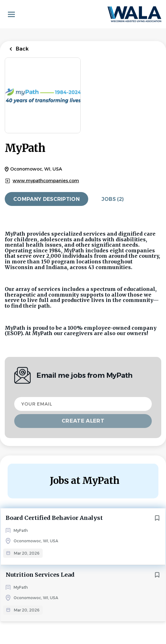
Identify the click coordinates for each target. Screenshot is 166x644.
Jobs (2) (113, 199)
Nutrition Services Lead (40, 575)
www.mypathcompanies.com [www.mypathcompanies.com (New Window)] (46, 181)
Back (22, 49)
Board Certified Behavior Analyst (54, 518)
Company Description (46, 199)
